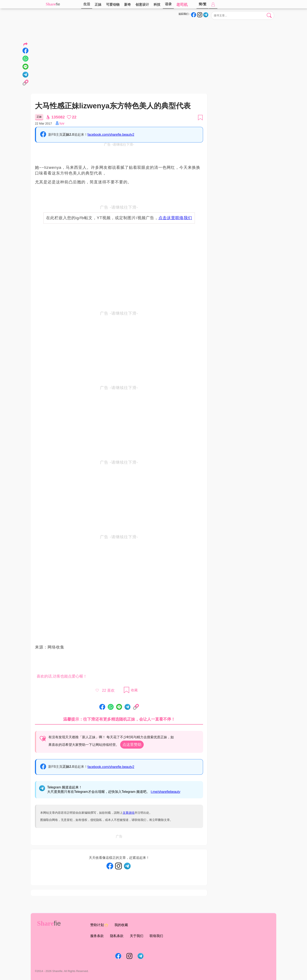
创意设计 (142, 5)
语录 (168, 4)
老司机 (182, 5)
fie (58, 4)
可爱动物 (113, 5)
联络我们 (156, 936)
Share (51, 4)
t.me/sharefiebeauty (165, 792)
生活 (87, 4)
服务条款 (97, 936)
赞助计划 (99, 925)
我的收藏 (121, 925)
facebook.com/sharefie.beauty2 (111, 135)
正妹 (98, 5)
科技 (157, 5)
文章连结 (129, 813)
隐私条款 (117, 936)
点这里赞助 (132, 745)
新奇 (128, 5)
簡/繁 (202, 4)
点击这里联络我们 (175, 218)
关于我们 (137, 936)
